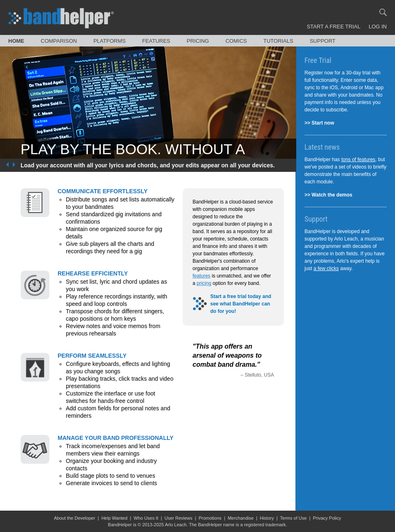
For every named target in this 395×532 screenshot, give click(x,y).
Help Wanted (114, 518)
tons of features (358, 160)
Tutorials (278, 41)
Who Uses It (146, 518)
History (267, 518)
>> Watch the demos (328, 195)
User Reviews (179, 518)
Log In (378, 27)
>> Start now (319, 123)
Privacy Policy (327, 518)
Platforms (110, 41)
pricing (204, 283)
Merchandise (240, 518)
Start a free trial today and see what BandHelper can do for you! (241, 304)
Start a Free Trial (333, 27)
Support (323, 41)
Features (156, 41)
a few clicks (326, 268)
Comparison (59, 41)
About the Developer (74, 518)
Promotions (210, 518)
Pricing (198, 41)
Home (16, 41)
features (201, 276)
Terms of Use (294, 518)
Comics (236, 41)
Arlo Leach (176, 525)
